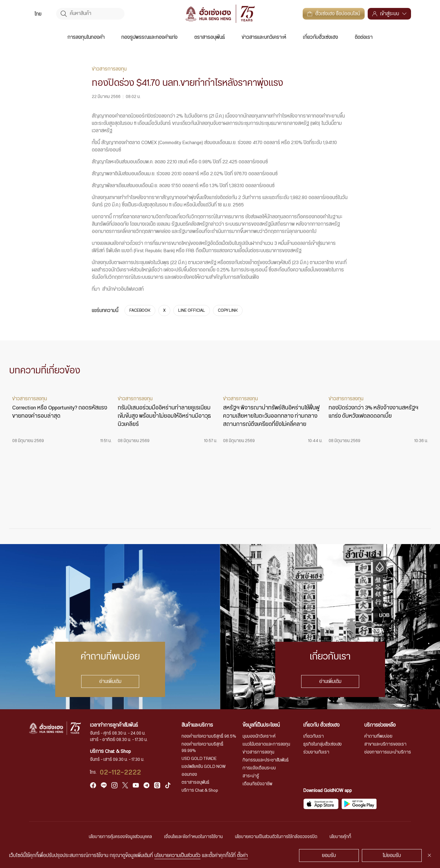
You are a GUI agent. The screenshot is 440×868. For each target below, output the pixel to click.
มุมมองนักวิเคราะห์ (259, 736)
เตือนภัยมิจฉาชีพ (257, 784)
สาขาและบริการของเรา (385, 744)
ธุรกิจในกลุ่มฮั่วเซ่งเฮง (323, 744)
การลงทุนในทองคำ (86, 37)
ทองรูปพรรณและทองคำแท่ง (150, 37)
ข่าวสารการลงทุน (258, 752)
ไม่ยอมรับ (392, 855)
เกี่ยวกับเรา (314, 736)
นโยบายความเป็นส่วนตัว (177, 855)
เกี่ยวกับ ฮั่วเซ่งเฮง (321, 725)
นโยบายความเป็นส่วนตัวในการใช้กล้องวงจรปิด (276, 837)
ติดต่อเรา (364, 37)
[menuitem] (38, 14)
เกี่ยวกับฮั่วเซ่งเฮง (321, 37)
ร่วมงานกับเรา (316, 752)
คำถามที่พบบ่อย (378, 736)
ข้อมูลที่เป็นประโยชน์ (261, 725)
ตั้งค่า (242, 855)
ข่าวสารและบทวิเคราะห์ (264, 37)
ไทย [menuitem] (38, 14)
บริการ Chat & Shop (200, 790)
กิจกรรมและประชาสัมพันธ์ (266, 760)
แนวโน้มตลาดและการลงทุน (266, 744)
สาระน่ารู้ (251, 776)
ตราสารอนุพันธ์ (210, 37)
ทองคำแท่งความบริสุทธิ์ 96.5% (209, 736)
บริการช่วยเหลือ (380, 725)
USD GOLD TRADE (199, 759)
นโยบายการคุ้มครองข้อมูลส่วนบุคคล (120, 837)
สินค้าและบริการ (197, 725)
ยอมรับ (329, 855)
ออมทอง (189, 775)
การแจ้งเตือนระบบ (259, 768)
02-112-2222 (121, 772)
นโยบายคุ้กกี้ (340, 837)
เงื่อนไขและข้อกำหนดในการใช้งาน (193, 837)
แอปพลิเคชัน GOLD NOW (204, 767)
